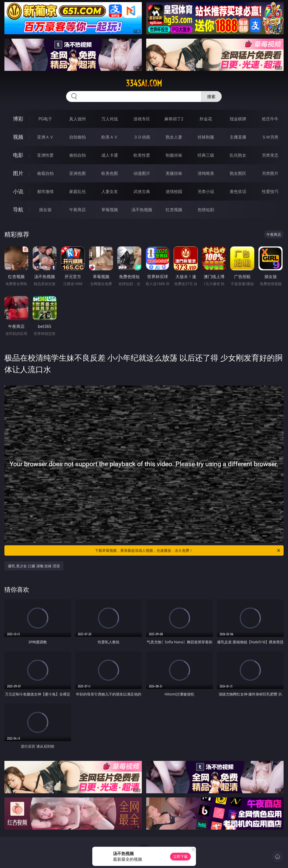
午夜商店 (78, 210)
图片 (18, 173)
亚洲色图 (78, 173)
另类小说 (206, 191)
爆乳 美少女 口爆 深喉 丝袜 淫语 (34, 566)
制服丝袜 (174, 155)
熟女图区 (238, 173)
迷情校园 (174, 191)
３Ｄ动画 (142, 137)
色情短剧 (206, 210)
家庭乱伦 (78, 191)
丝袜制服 (206, 137)
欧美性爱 (142, 155)
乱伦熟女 (238, 155)
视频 (18, 137)
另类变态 (270, 155)
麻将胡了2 (174, 119)
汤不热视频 (142, 210)
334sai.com (144, 83)
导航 (18, 209)
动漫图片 (142, 173)
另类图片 (270, 173)
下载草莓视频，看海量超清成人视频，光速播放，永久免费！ (188, 550)
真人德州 (78, 119)
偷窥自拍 (45, 173)
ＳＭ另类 (270, 137)
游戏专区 (142, 119)
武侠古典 (142, 191)
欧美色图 (110, 173)
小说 (18, 191)
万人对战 (110, 119)
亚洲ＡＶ (45, 137)
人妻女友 (110, 191)
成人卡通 (110, 155)
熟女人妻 (174, 137)
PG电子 (45, 119)
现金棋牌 (238, 119)
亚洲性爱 (45, 155)
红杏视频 (174, 210)
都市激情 (45, 191)
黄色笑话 (238, 191)
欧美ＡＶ (110, 137)
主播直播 (238, 137)
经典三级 (206, 155)
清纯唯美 (206, 173)
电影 (18, 155)
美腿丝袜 (174, 173)
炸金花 (206, 119)
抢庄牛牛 (270, 119)
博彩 (18, 119)
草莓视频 (110, 210)
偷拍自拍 (78, 155)
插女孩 (45, 210)
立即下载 (180, 856)
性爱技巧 (270, 191)
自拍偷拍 (78, 137)
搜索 (211, 97)
